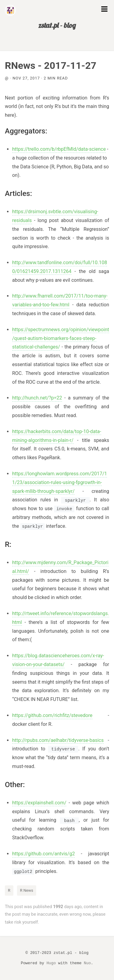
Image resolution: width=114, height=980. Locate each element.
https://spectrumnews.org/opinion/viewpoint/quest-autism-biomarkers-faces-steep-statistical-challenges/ (61, 338)
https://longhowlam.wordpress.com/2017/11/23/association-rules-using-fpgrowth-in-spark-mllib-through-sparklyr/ (60, 482)
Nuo (87, 963)
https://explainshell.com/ (39, 803)
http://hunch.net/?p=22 (37, 398)
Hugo (51, 963)
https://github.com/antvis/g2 (43, 854)
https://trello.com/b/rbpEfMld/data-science (59, 149)
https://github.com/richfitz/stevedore (52, 715)
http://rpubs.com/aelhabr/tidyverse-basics (58, 740)
